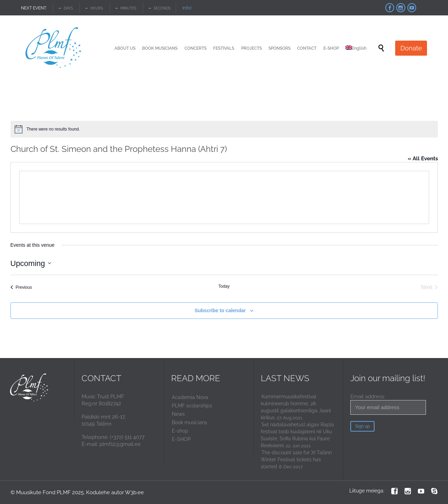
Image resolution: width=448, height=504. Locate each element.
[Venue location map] (224, 197)
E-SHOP (181, 439)
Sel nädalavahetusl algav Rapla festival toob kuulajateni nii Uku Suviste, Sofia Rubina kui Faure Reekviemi (297, 435)
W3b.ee (134, 492)
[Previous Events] (21, 287)
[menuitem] (356, 48)
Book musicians (190, 422)
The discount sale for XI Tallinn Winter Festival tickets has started (296, 460)
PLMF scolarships (192, 406)
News (178, 414)
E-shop (180, 431)
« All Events (423, 159)
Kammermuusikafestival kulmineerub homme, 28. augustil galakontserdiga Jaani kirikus (296, 407)
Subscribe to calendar (220, 310)
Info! (187, 8)
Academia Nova (190, 397)
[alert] (224, 129)
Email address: (388, 404)
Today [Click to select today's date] (224, 286)
